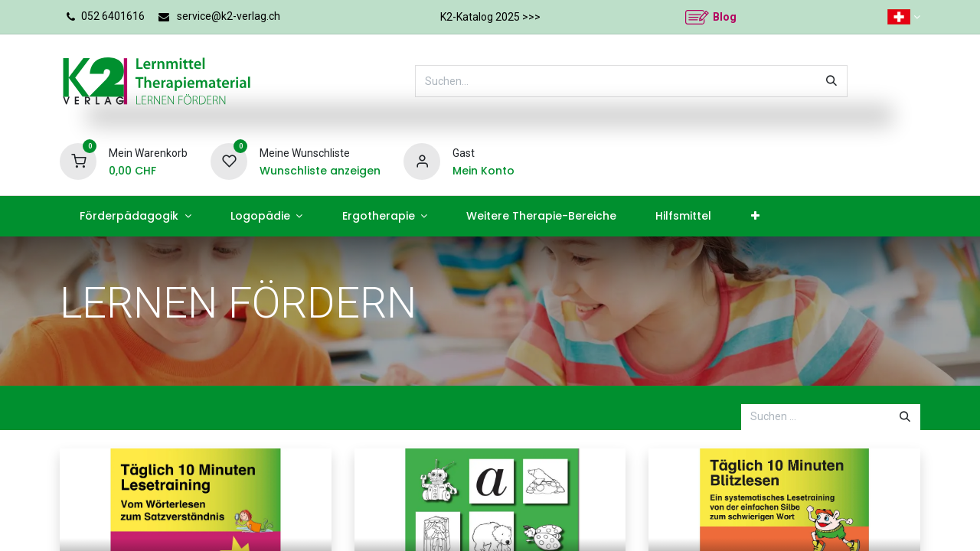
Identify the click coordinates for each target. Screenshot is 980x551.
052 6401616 (113, 16)
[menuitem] (135, 216)
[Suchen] (831, 81)
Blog (725, 17)
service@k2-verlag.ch (229, 16)
